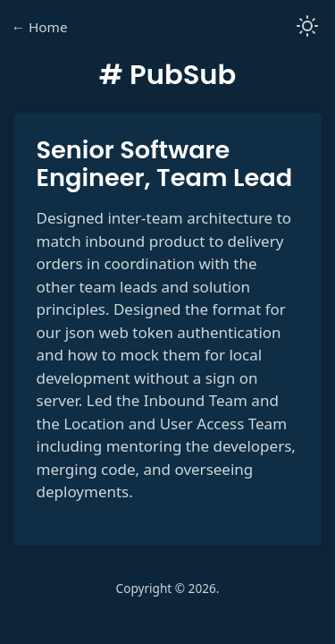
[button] (307, 27)
